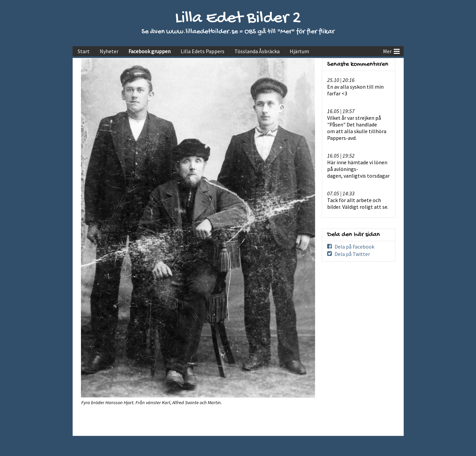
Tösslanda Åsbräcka (257, 51)
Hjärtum (299, 51)
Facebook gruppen (150, 51)
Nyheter (109, 51)
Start (84, 51)
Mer (391, 51)
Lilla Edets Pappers (203, 51)
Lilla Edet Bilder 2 (238, 19)
